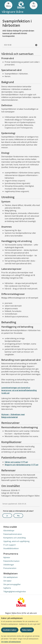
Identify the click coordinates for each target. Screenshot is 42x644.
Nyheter (7, 557)
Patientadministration (13, 534)
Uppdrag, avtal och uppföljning (16, 541)
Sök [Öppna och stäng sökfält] (34, 5)
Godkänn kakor (10, 630)
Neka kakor (27, 630)
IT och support (10, 545)
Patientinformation (11, 561)
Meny (8, 5)
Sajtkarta (7, 588)
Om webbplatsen (11, 577)
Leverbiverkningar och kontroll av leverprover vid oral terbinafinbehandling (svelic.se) (19, 390)
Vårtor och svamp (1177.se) (16, 462)
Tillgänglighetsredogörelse (15, 592)
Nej (18, 516)
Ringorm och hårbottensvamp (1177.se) (22, 465)
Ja (7, 516)
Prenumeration (10, 568)
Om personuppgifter (12, 584)
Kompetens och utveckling (15, 538)
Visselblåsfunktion (11, 548)
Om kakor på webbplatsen (11, 642)
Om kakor (7, 581)
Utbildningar (9, 565)
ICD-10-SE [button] (21, 45)
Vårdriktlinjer (9, 531)
